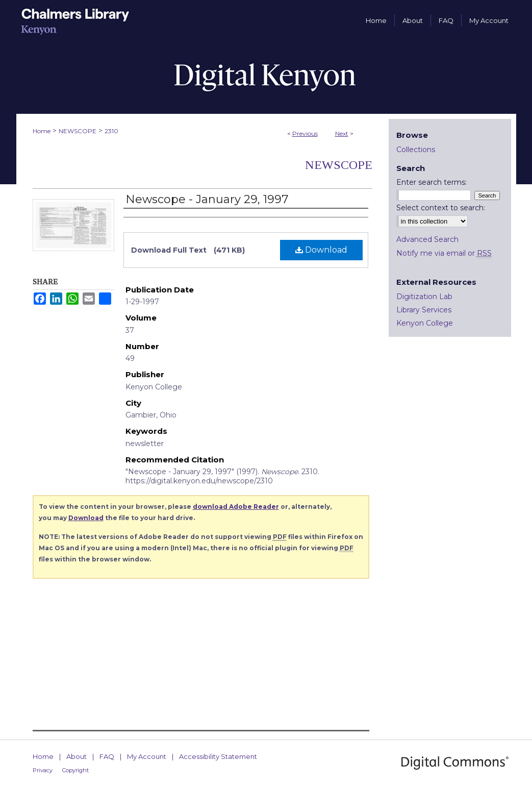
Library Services (424, 310)
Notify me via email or (444, 253)
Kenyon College (425, 323)
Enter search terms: (432, 182)
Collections (416, 150)
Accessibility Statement (218, 756)
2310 (111, 131)
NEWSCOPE (78, 131)
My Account (147, 756)
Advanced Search (427, 239)
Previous (305, 133)
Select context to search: (441, 208)
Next (342, 133)
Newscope (339, 165)
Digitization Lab (424, 297)
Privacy (43, 770)
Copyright (75, 770)
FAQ (107, 756)
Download (321, 250)
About (77, 756)
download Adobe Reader (236, 507)
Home (42, 131)
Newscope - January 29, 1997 (207, 199)
